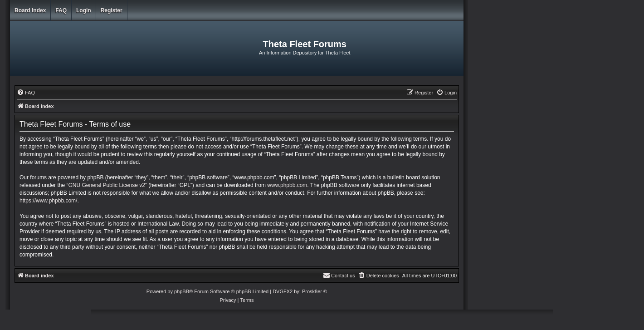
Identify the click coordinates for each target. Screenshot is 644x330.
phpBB (182, 291)
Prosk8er (312, 291)
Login (84, 10)
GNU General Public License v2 (106, 185)
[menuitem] (26, 93)
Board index (30, 10)
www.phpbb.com (287, 185)
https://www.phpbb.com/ (48, 201)
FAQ (61, 10)
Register (112, 10)
